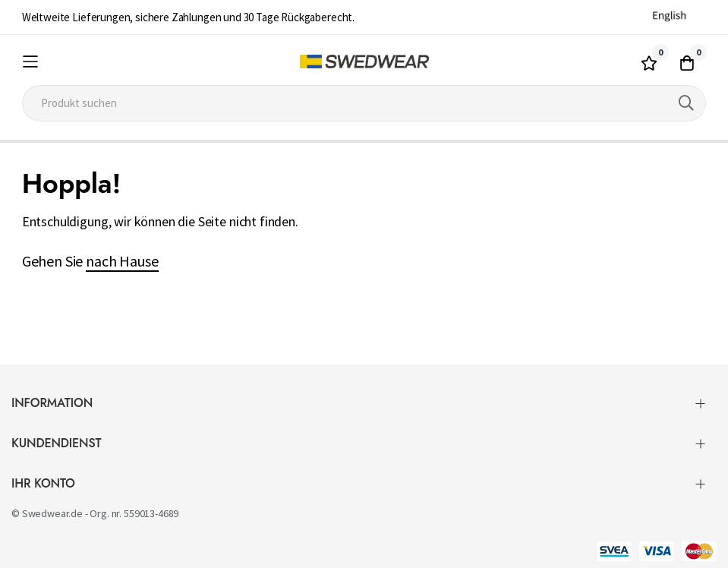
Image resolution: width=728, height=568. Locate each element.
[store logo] (364, 62)
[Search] (686, 103)
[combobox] (364, 103)
